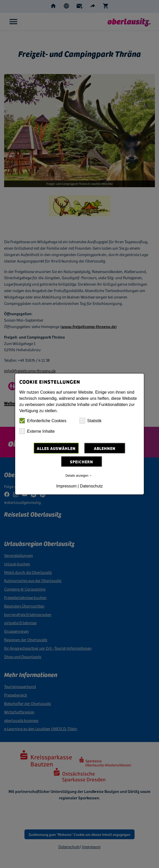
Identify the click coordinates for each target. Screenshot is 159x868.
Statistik (91, 421)
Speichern (82, 462)
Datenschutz (91, 486)
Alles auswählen (56, 448)
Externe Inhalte (37, 431)
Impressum (66, 486)
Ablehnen (105, 448)
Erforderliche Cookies (43, 421)
